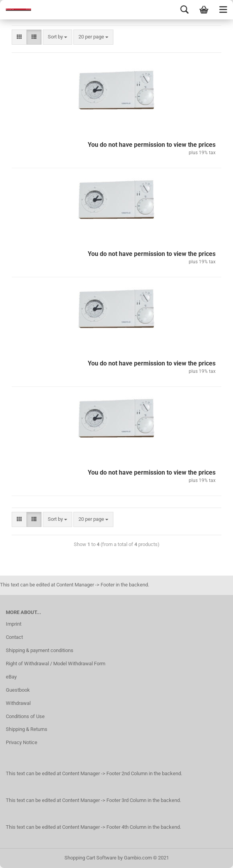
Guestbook (18, 690)
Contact (14, 637)
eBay (11, 677)
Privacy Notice (22, 742)
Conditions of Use (25, 716)
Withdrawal (18, 703)
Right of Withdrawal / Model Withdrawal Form (56, 664)
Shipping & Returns (27, 729)
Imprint (14, 624)
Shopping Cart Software (90, 858)
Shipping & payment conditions (40, 650)
